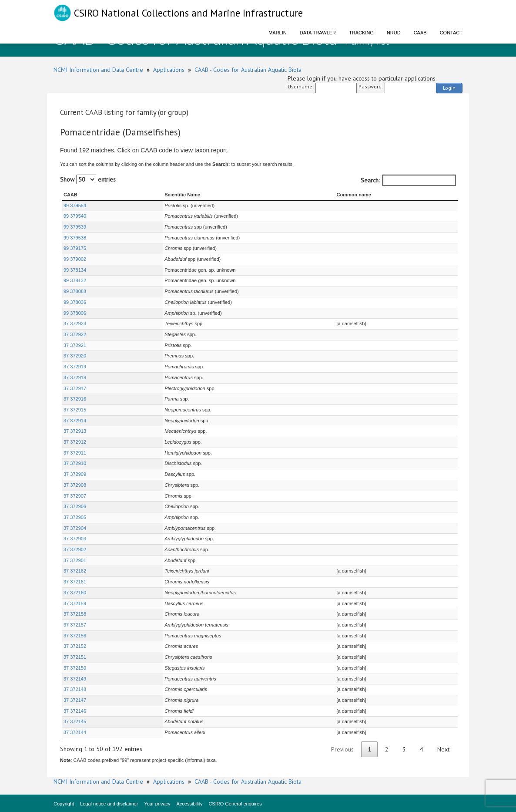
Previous (342, 749)
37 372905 (75, 517)
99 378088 (75, 291)
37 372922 (75, 334)
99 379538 (75, 238)
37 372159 (75, 603)
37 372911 (75, 453)
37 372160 (75, 593)
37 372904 (75, 528)
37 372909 (75, 474)
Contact (451, 33)
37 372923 (75, 323)
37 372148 (75, 689)
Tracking (361, 33)
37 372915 (75, 410)
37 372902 (75, 549)
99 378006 (75, 313)
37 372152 (75, 646)
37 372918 (75, 377)
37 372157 (75, 625)
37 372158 (75, 614)
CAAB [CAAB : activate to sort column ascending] (70, 195)
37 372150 (75, 668)
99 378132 (75, 280)
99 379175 (75, 248)
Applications (169, 70)
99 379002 (75, 259)
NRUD (394, 33)
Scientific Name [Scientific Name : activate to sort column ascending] (143, 195)
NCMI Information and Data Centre (98, 70)
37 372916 (75, 399)
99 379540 (75, 216)
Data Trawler (318, 33)
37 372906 (75, 506)
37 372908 (75, 485)
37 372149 (75, 679)
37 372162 (75, 571)
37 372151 (75, 657)
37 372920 (75, 356)
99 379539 (75, 227)
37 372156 (75, 636)
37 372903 (75, 539)
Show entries (88, 179)
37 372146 (75, 711)
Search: (408, 180)
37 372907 (75, 496)
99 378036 (75, 302)
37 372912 (75, 442)
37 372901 (75, 560)
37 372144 (75, 732)
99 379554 (75, 206)
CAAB (420, 33)
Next (443, 749)
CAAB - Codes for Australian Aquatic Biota (248, 70)
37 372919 (75, 367)
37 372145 (75, 721)
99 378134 (75, 270)
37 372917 (75, 388)
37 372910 (75, 463)
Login (449, 88)
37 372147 (75, 700)
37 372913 (75, 431)
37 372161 (75, 582)
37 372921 (75, 345)
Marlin (278, 33)
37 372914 (75, 421)
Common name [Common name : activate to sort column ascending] (323, 195)
